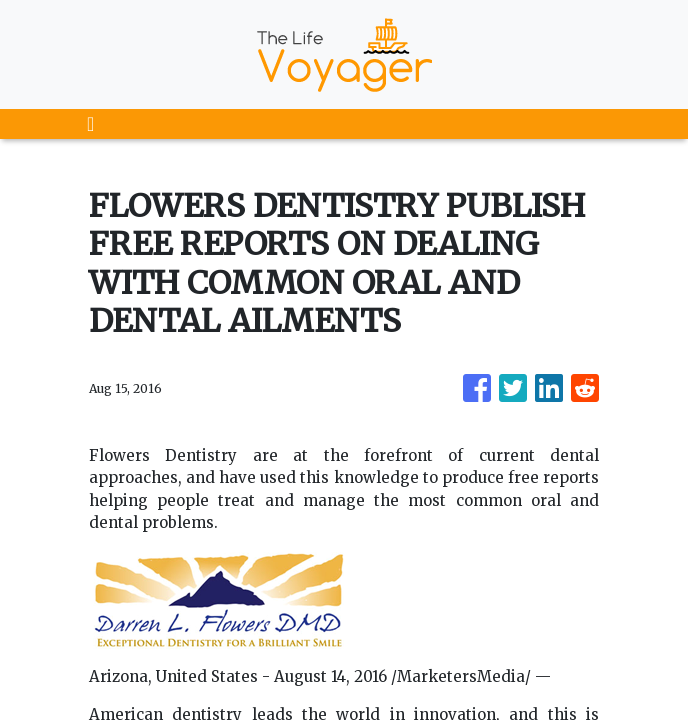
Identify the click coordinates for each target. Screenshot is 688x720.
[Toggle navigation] (90, 124)
